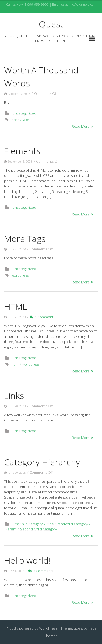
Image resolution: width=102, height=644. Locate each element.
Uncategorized (24, 113)
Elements (22, 151)
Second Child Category (38, 529)
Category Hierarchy (42, 462)
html (15, 364)
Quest (51, 24)
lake (26, 120)
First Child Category (27, 524)
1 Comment (41, 317)
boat (15, 120)
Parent (11, 529)
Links (14, 395)
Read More (81, 126)
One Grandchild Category (67, 524)
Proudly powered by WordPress (31, 628)
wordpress (20, 275)
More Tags (25, 239)
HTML (16, 306)
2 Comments (41, 571)
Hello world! (27, 560)
